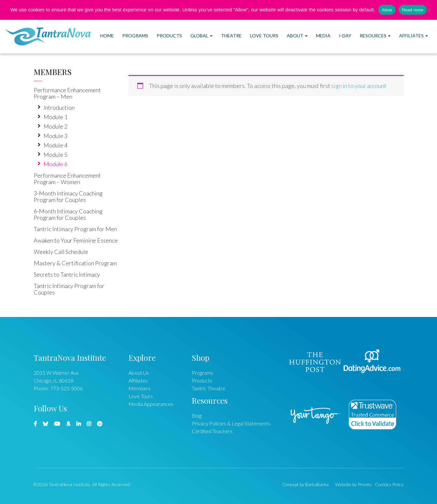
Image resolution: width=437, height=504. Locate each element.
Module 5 (55, 155)
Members (53, 72)
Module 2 (55, 126)
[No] (429, 10)
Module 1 (55, 117)
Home (107, 36)
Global (201, 36)
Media (323, 36)
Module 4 (55, 145)
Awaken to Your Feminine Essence (76, 240)
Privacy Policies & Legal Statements (231, 423)
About (297, 36)
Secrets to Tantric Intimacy (67, 274)
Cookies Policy (389, 484)
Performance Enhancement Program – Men (67, 93)
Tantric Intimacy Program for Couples (69, 289)
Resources (375, 36)
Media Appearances (151, 404)
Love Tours (264, 36)
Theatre (231, 36)
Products (169, 36)
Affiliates (413, 36)
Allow (387, 10)
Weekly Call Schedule (61, 252)
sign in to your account (359, 86)
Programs (135, 36)
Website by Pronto (353, 484)
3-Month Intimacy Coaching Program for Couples (68, 196)
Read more (413, 10)
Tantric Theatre (209, 388)
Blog (197, 416)
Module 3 (55, 136)
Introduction (59, 107)
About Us (139, 373)
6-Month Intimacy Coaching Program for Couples (68, 214)
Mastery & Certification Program (75, 263)
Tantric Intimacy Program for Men (75, 229)
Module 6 (55, 164)
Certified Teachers (212, 431)
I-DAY (345, 36)
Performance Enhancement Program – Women (67, 179)
